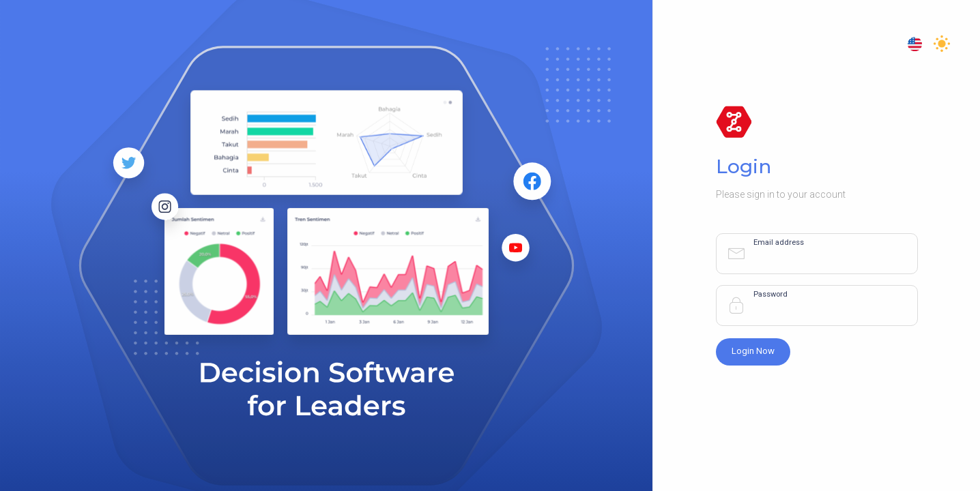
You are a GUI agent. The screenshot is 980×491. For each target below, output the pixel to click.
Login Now (753, 351)
